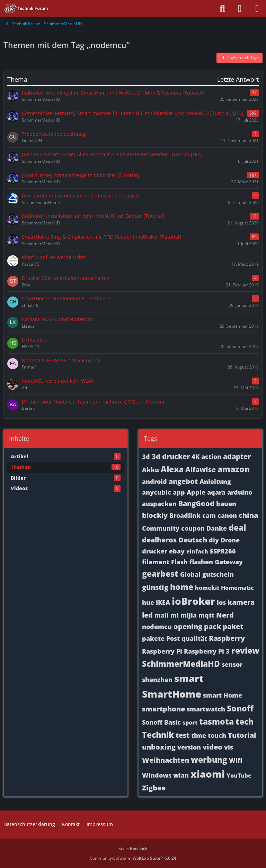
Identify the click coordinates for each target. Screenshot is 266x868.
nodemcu (157, 627)
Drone (230, 540)
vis (229, 747)
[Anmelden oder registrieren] (240, 9)
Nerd (225, 615)
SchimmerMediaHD (181, 664)
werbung (209, 760)
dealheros (159, 540)
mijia (189, 615)
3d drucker (171, 456)
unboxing (159, 747)
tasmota (216, 721)
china (248, 515)
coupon (193, 528)
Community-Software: (133, 858)
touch (217, 735)
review (245, 650)
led (147, 615)
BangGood (196, 503)
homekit (207, 588)
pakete (153, 638)
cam (209, 515)
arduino (240, 492)
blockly (155, 515)
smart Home (223, 695)
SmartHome (172, 694)
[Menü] (257, 9)
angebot (183, 481)
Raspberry (227, 638)
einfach (197, 551)
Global (190, 574)
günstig (155, 587)
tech (245, 721)
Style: (133, 848)
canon (227, 515)
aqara (216, 492)
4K (196, 457)
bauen (226, 504)
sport (190, 723)
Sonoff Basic (161, 722)
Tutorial (242, 735)
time (199, 735)
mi (175, 615)
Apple (196, 492)
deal (237, 528)
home (182, 587)
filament (156, 562)
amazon (234, 469)
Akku (150, 470)
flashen (201, 562)
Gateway (229, 562)
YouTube (239, 776)
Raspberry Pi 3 (207, 651)
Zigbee (154, 788)
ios (221, 602)
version (189, 747)
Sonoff (240, 708)
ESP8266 (223, 551)
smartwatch (206, 709)
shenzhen (157, 680)
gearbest (160, 574)
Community (161, 528)
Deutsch (193, 540)
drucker (155, 551)
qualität (194, 638)
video (212, 747)
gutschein (218, 574)
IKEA (163, 602)
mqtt (206, 615)
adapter (237, 456)
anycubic (157, 492)
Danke (217, 528)
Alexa (172, 469)
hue (148, 602)
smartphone (163, 709)
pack (212, 626)
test (183, 735)
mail (162, 615)
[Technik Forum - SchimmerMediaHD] (26, 9)
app (179, 492)
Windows (157, 775)
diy (214, 540)
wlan (181, 775)
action (211, 457)
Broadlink (185, 515)
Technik (158, 735)
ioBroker (193, 601)
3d (146, 457)
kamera (241, 602)
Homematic (237, 588)
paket (233, 626)
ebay (177, 551)
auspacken (159, 504)
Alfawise (201, 470)
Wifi (236, 760)
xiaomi (208, 774)
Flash (179, 562)
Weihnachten (166, 760)
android (154, 481)
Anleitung (215, 481)
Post (173, 638)
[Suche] (222, 9)
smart (189, 678)
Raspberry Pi (162, 651)
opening (188, 626)
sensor (232, 664)
